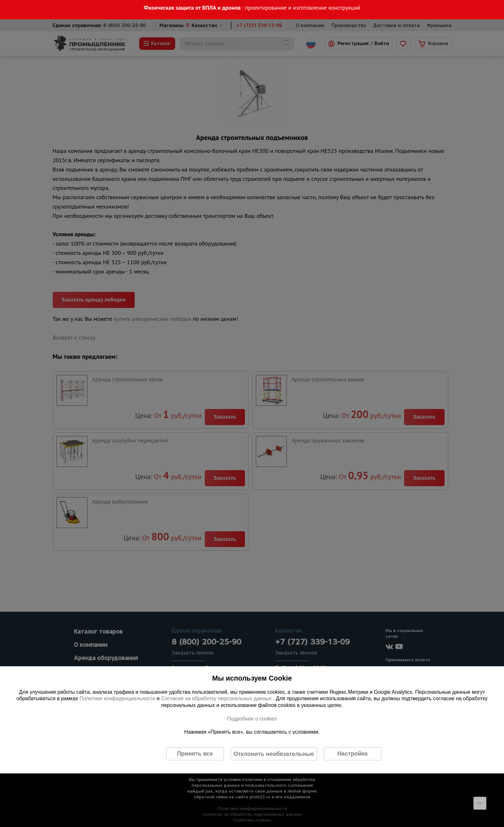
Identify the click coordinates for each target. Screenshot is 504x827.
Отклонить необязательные (274, 754)
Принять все (195, 754)
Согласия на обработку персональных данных (217, 698)
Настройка (353, 754)
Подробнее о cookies (252, 718)
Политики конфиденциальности (117, 698)
